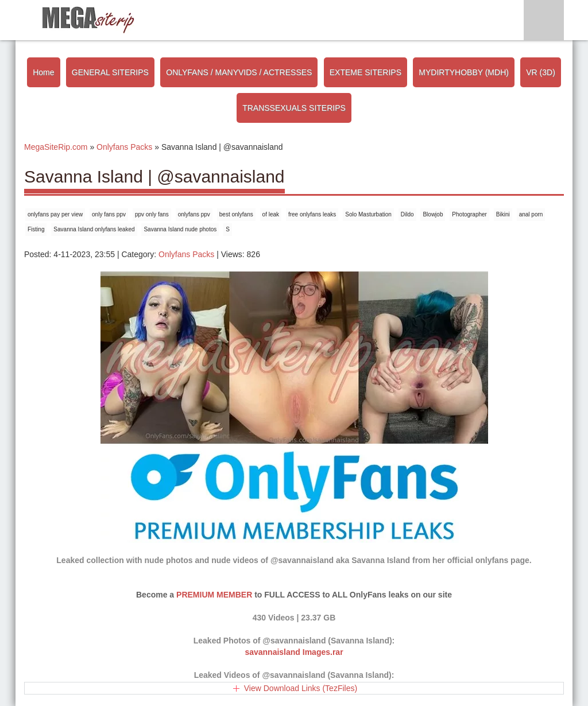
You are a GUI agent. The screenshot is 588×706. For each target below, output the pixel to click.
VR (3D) (541, 72)
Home (43, 72)
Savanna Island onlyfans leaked (94, 229)
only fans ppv (109, 214)
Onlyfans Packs (186, 254)
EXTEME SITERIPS (365, 72)
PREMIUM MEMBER (214, 595)
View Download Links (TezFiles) (301, 688)
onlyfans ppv (194, 214)
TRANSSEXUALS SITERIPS (294, 108)
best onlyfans (236, 214)
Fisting (36, 229)
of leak (271, 214)
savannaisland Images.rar (294, 652)
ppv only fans (152, 214)
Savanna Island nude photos (180, 229)
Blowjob (433, 214)
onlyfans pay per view (55, 214)
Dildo (407, 214)
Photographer (469, 214)
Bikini (503, 214)
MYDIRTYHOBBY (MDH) (464, 72)
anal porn (531, 214)
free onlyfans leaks (312, 214)
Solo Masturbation (368, 214)
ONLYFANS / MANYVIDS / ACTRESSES (239, 72)
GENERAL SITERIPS (110, 72)
